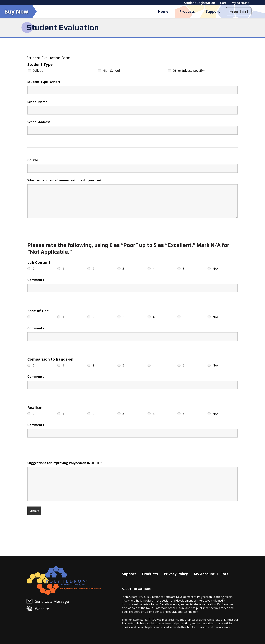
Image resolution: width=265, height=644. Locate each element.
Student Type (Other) (44, 82)
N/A (215, 269)
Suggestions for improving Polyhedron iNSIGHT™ (65, 463)
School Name (37, 102)
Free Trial (239, 11)
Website (42, 609)
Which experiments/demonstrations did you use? (64, 180)
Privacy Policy (176, 574)
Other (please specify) (189, 71)
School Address (39, 122)
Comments (36, 280)
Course (33, 160)
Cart (223, 3)
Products (187, 11)
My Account (240, 3)
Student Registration (200, 3)
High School (111, 71)
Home (163, 11)
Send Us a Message (52, 601)
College (38, 71)
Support (213, 11)
